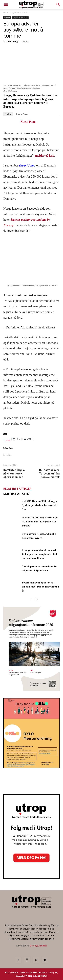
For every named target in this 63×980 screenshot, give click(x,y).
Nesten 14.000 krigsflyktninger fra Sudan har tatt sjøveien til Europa (40, 522)
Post (7, 439)
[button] (58, 5)
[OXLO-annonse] (32, 767)
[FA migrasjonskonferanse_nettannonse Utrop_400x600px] (32, 690)
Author (8, 114)
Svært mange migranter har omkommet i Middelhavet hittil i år (40, 587)
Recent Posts (22, 114)
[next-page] (37, 599)
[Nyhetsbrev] (32, 878)
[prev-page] (32, 599)
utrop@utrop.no (39, 946)
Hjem (6, 12)
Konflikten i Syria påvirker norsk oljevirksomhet (14, 474)
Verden (26, 12)
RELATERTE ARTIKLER (17, 489)
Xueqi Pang (12, 41)
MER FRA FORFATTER (17, 494)
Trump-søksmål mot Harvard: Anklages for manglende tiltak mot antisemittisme (40, 554)
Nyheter (15, 12)
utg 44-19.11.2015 (20, 18)
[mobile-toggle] (6, 5)
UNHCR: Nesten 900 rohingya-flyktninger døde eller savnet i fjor (40, 505)
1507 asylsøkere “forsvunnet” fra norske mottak (49, 474)
